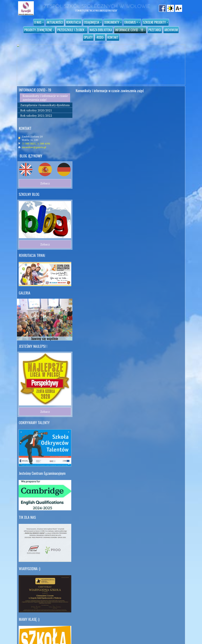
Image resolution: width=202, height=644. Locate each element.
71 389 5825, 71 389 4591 (36, 143)
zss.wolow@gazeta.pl (34, 147)
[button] (39, 22)
